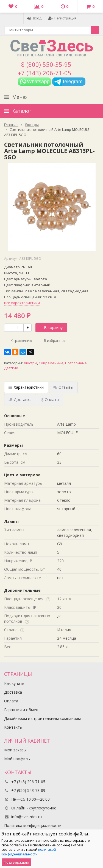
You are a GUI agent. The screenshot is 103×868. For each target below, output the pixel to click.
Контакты (13, 727)
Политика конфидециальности (33, 825)
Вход (34, 18)
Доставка (13, 692)
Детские (11, 368)
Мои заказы (15, 750)
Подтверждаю (16, 862)
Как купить (14, 683)
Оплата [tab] (50, 400)
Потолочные (76, 363)
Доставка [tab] (20, 400)
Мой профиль (17, 759)
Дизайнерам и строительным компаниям (42, 718)
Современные (51, 363)
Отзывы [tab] (63, 387)
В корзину (50, 328)
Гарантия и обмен (21, 710)
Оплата (11, 701)
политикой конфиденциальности (29, 852)
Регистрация (62, 18)
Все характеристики (22, 303)
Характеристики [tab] (26, 387)
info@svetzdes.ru (27, 817)
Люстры (30, 363)
